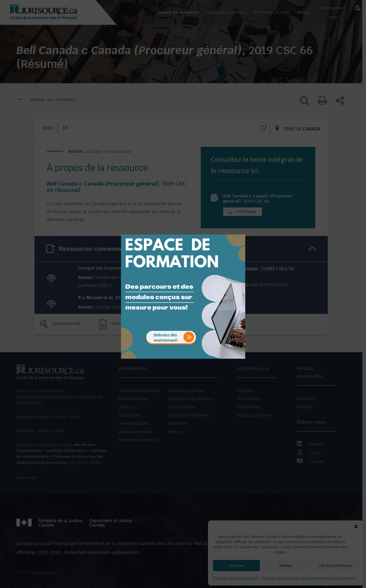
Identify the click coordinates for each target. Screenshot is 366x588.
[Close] (241, 231)
